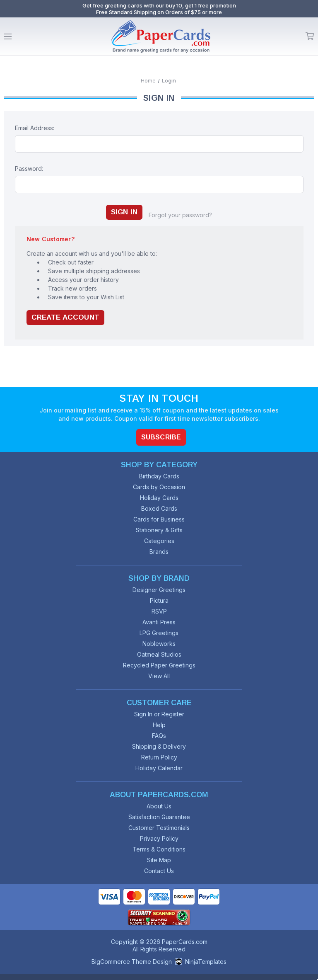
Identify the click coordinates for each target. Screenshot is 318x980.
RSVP (159, 611)
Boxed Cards (159, 508)
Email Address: (35, 128)
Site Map (159, 860)
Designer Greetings (159, 590)
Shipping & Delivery (159, 746)
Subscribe (161, 437)
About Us (159, 806)
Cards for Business (159, 519)
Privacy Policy (159, 838)
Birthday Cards (159, 476)
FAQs (159, 736)
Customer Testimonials (159, 828)
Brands (159, 552)
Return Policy (159, 757)
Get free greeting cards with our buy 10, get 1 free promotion (159, 5)
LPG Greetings (159, 633)
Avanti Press (159, 622)
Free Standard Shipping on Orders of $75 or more (159, 12)
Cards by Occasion (159, 487)
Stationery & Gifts (159, 530)
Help (159, 725)
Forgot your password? (180, 215)
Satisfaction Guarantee (159, 817)
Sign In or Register (159, 714)
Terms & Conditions (159, 849)
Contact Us (159, 871)
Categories (159, 541)
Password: (29, 169)
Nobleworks (159, 644)
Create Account (65, 317)
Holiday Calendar (159, 768)
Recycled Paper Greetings (159, 665)
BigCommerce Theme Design (132, 962)
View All (159, 676)
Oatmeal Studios (159, 654)
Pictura (159, 600)
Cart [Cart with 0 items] (310, 36)
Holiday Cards (159, 498)
